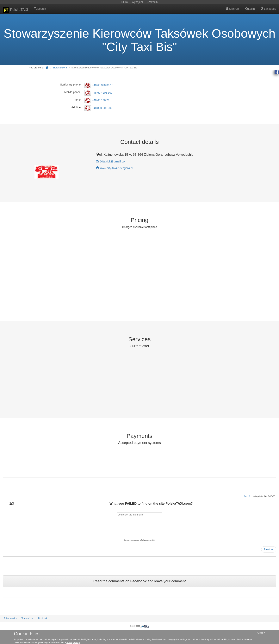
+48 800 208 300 (102, 108)
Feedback (43, 618)
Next (269, 549)
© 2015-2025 (139, 626)
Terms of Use (27, 618)
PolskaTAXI (15, 10)
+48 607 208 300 (102, 93)
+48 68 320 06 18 (103, 85)
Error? (247, 496)
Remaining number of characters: (137, 540)
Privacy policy (10, 618)
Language (268, 9)
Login (250, 9)
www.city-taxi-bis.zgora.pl (116, 168)
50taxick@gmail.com (113, 161)
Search (40, 9)
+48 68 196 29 (101, 100)
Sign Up (232, 9)
